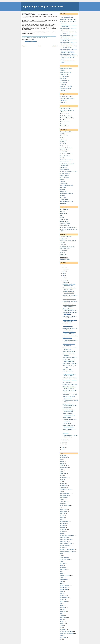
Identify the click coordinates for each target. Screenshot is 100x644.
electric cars (63, 514)
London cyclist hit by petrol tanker (70, 394)
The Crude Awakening (65, 249)
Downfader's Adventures (66, 162)
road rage (62, 605)
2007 (63, 450)
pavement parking (64, 589)
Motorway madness (67, 408)
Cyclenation (63, 500)
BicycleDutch (63, 144)
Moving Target (63, 197)
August (65, 269)
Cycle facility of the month (66, 237)
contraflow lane (63, 486)
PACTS (62, 583)
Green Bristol (63, 203)
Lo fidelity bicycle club (65, 173)
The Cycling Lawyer (65, 146)
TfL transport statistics (65, 223)
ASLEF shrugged (64, 219)
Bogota (62, 470)
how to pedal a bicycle (68, 326)
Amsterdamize (63, 102)
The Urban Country (64, 126)
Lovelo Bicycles (64, 167)
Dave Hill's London (64, 209)
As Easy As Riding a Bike (66, 132)
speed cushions (64, 617)
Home (40, 46)
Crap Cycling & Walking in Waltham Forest (43, 6)
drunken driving (64, 512)
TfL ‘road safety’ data (65, 225)
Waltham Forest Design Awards (67, 633)
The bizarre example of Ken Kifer (70, 336)
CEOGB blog (63, 142)
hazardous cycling (28, 41)
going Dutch (63, 528)
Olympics (62, 577)
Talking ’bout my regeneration (69, 352)
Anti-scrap (62, 90)
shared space (63, 611)
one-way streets (64, 579)
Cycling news (66, 433)
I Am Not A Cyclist (64, 199)
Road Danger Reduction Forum (67, 118)
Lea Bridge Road (64, 557)
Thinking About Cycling (65, 156)
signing (62, 613)
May (64, 276)
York (61, 639)
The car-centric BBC (67, 338)
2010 (63, 443)
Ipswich (62, 553)
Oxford (62, 581)
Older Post (55, 46)
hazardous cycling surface (66, 539)
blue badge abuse (64, 468)
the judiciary (63, 629)
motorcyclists (63, 567)
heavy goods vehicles (65, 545)
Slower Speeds (63, 251)
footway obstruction (64, 522)
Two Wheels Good (64, 150)
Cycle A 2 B (63, 179)
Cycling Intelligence (64, 175)
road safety (63, 607)
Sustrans (62, 625)
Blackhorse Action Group (66, 88)
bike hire (62, 462)
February (65, 282)
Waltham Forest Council (65, 72)
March (64, 280)
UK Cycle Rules (64, 239)
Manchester (63, 563)
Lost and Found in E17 (65, 76)
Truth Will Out (63, 78)
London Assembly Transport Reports (68, 227)
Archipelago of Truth (65, 74)
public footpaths (64, 601)
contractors (63, 484)
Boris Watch (63, 211)
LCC (61, 555)
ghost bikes (63, 526)
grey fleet (62, 534)
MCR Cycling (63, 187)
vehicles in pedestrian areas (66, 631)
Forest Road (63, 524)
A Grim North (63, 84)
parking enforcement (65, 585)
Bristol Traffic (63, 120)
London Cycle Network (65, 559)
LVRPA (62, 561)
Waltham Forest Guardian (66, 68)
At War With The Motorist (66, 108)
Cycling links (63, 245)
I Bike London (63, 140)
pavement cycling (64, 587)
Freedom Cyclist (64, 183)
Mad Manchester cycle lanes (66, 193)
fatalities (62, 516)
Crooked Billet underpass (66, 490)
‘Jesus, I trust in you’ (67, 370)
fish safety (62, 518)
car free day (63, 480)
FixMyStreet (63, 70)
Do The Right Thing (64, 177)
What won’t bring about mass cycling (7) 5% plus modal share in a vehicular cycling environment (68, 51)
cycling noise (63, 504)
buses (61, 476)
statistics (62, 623)
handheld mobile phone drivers (67, 536)
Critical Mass (63, 488)
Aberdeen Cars (63, 124)
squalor (62, 621)
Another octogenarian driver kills (70, 378)
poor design (35, 41)
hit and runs (63, 547)
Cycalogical (63, 138)
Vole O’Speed (63, 134)
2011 (63, 267)
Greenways (63, 532)
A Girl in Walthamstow (65, 80)
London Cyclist (63, 152)
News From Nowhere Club (66, 86)
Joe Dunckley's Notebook (66, 116)
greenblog (62, 253)
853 (61, 215)
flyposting (62, 520)
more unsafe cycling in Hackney (70, 358)
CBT (61, 482)
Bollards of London (64, 221)
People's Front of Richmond (66, 154)
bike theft (62, 464)
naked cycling (63, 569)
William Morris (63, 637)
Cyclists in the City (64, 136)
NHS (61, 571)
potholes (62, 599)
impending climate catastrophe (67, 549)
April (64, 278)
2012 (63, 265)
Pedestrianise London (65, 114)
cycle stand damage (65, 496)
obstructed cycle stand (65, 575)
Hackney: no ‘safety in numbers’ (70, 380)
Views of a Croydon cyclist (66, 148)
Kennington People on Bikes (66, 160)
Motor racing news (67, 324)
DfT (61, 508)
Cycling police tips (67, 417)
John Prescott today (67, 382)
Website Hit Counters (65, 259)
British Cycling (63, 474)
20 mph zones (63, 456)
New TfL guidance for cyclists (69, 299)
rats (61, 603)
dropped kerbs (63, 510)
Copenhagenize (64, 100)
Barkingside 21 (63, 213)
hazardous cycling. (64, 541)
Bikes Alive (63, 158)
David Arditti (63, 195)
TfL (61, 627)
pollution (62, 593)
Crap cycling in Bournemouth (67, 185)
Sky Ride (62, 615)
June (64, 273)
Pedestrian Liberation (65, 122)
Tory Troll (62, 217)
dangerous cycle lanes (65, 506)
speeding (62, 619)
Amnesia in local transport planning (68, 19)
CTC (61, 492)
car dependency (64, 478)
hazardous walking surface (66, 543)
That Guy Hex (63, 255)
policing (62, 591)
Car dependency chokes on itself (70, 384)
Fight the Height (64, 82)
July (64, 271)
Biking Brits (63, 189)
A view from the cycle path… (66, 96)
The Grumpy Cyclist (65, 169)
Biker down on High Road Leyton (70, 364)
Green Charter (63, 530)
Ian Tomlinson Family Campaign (67, 247)
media (61, 565)
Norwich (62, 573)
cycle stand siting (64, 498)
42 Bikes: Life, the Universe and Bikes (69, 171)
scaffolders (63, 609)
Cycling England (64, 502)
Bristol (61, 472)
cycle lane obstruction (65, 494)
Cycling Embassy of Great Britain (67, 98)
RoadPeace (63, 243)
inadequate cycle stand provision (67, 551)
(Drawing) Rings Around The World (68, 241)
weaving (62, 635)
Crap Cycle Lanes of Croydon (67, 201)
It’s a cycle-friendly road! (68, 372)
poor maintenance (64, 597)
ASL (61, 460)
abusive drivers (63, 458)
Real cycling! (63, 181)
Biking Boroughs (64, 466)
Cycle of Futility (64, 191)
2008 (63, 447)
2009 (63, 445)
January (65, 440)
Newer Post (24, 46)
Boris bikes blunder (67, 423)
